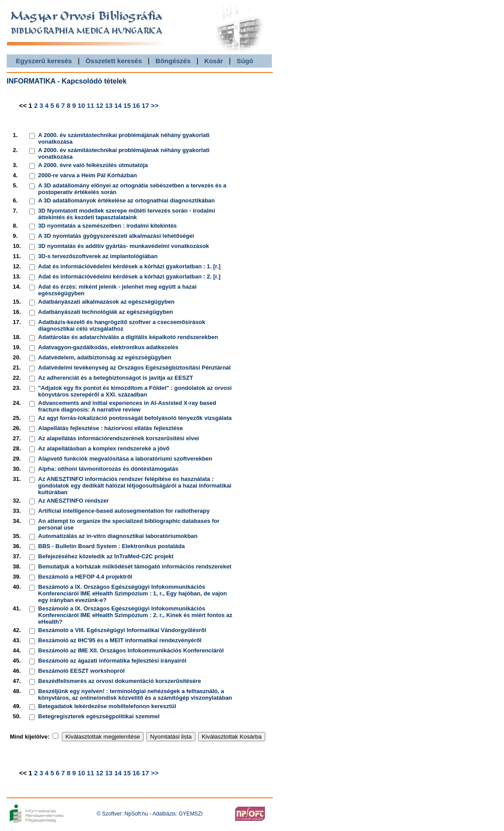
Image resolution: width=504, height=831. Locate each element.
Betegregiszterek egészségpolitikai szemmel (99, 716)
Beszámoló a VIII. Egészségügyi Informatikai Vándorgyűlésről (122, 630)
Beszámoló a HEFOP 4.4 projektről (85, 577)
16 (136, 105)
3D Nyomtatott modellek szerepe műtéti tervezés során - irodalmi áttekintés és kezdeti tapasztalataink (126, 214)
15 (127, 105)
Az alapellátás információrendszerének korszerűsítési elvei (118, 438)
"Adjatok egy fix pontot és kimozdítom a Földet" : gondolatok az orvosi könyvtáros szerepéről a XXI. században (135, 391)
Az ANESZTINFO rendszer (73, 501)
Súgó (245, 61)
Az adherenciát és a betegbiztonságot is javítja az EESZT (115, 378)
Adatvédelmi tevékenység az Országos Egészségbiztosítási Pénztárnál (134, 368)
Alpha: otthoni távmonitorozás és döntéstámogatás (108, 469)
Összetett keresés (114, 61)
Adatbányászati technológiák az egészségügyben (105, 312)
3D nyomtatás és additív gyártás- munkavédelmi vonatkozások (124, 246)
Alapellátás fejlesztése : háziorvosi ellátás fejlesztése (110, 428)
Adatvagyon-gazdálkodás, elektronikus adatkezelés (108, 347)
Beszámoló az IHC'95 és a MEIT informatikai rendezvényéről (120, 640)
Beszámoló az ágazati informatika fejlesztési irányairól (112, 661)
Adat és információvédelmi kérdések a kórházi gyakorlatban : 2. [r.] (129, 276)
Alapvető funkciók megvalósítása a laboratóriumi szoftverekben (125, 459)
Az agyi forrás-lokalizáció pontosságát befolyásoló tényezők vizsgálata (135, 418)
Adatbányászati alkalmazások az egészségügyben (106, 302)
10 (82, 105)
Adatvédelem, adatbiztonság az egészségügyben (105, 357)
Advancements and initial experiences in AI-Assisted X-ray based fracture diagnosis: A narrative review (127, 406)
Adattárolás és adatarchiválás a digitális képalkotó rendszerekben (128, 337)
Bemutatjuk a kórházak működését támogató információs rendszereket (135, 566)
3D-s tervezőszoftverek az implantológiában (98, 256)
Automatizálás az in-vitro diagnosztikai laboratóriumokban (118, 536)
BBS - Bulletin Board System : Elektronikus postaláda (111, 546)
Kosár (214, 61)
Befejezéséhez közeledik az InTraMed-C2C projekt (106, 556)
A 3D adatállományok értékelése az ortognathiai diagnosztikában (126, 200)
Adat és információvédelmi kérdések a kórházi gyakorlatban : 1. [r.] (129, 266)
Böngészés (173, 61)
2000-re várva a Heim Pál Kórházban (87, 175)
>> (155, 105)
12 (100, 105)
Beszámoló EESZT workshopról (81, 671)
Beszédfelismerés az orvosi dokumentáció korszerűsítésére (120, 681)
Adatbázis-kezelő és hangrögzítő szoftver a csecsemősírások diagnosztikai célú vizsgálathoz (122, 325)
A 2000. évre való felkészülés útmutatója (93, 165)
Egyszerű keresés (44, 61)
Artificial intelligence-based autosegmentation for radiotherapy (124, 511)
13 (109, 105)
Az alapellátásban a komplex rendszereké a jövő (104, 448)
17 (145, 105)
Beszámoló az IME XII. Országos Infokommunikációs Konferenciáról (131, 650)
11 (90, 105)
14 (118, 105)
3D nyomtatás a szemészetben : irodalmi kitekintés (107, 226)
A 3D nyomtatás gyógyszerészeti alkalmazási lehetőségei (116, 236)
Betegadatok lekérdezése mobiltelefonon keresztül (107, 706)
